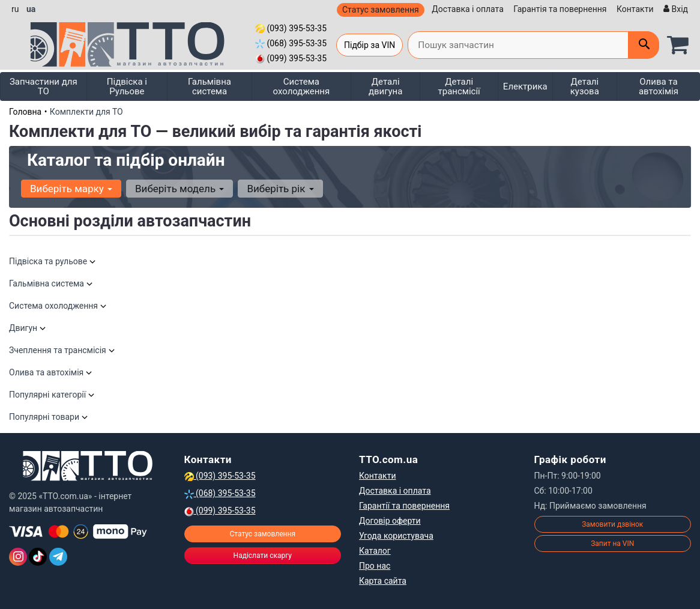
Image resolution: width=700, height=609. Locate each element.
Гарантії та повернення (404, 506)
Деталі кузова (585, 86)
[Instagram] (18, 557)
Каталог (375, 551)
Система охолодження (302, 86)
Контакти (635, 9)
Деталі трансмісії (459, 86)
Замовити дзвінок (612, 524)
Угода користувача (396, 536)
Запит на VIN (612, 544)
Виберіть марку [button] (71, 189)
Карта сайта (383, 581)
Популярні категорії (52, 395)
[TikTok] (38, 557)
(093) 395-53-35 (291, 28)
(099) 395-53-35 (291, 58)
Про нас (375, 566)
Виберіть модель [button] (180, 189)
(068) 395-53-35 (291, 43)
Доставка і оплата (468, 9)
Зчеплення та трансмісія (62, 350)
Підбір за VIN (370, 45)
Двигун (28, 328)
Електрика (525, 86)
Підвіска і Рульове (127, 86)
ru (15, 9)
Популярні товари (49, 417)
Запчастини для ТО (44, 86)
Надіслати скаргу (263, 556)
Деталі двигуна (386, 86)
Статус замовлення (381, 10)
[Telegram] (58, 557)
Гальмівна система (210, 86)
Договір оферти (390, 521)
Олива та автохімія (659, 86)
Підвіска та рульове (53, 261)
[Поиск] (644, 45)
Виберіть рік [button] (280, 189)
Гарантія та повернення (560, 9)
